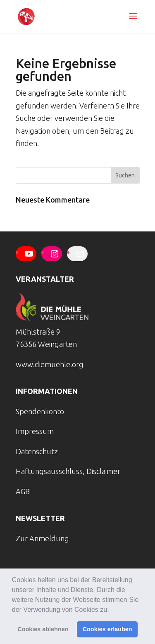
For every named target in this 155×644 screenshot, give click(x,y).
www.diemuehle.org (50, 364)
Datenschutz (37, 451)
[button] (112, 610)
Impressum (35, 431)
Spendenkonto (40, 411)
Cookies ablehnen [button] (43, 629)
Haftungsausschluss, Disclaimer (68, 471)
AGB (23, 491)
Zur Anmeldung (42, 538)
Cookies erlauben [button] (107, 629)
